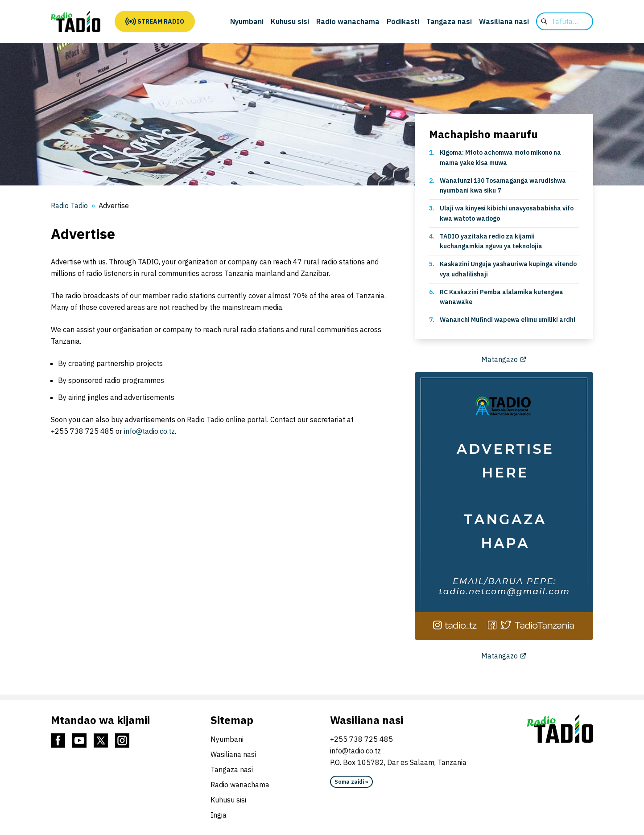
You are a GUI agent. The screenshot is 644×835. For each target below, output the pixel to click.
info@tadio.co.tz (149, 431)
